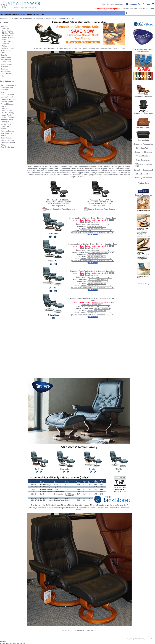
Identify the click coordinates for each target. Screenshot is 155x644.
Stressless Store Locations (132, 9)
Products (10, 18)
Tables (4, 46)
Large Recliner (8, 35)
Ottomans (5, 44)
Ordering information (88, 630)
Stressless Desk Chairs (143, 114)
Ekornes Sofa (143, 139)
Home (64, 630)
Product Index (74, 630)
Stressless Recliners (143, 96)
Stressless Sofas (143, 126)
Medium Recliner (9, 33)
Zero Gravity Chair (8, 147)
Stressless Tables (143, 148)
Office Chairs (7, 42)
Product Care (143, 183)
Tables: (77, 230)
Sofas (4, 39)
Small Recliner (8, 31)
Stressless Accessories (143, 144)
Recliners (19, 18)
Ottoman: (83, 228)
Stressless (28, 18)
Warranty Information (143, 178)
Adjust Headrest (8, 37)
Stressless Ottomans (143, 152)
